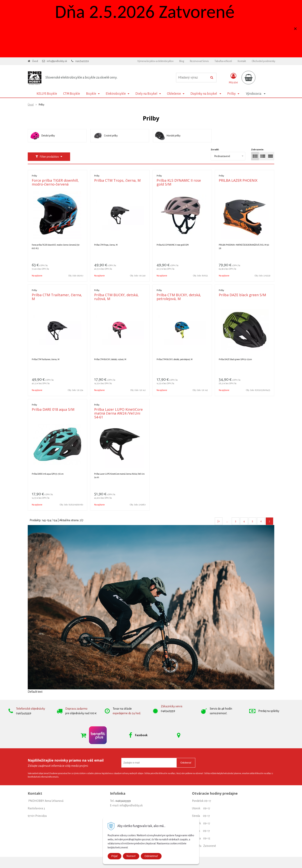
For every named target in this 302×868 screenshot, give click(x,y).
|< (219, 521)
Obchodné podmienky (263, 61)
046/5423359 (82, 61)
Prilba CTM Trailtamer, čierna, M (57, 297)
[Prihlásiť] (233, 78)
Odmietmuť (151, 856)
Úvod (35, 61)
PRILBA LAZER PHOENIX (238, 180)
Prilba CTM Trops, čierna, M (117, 180)
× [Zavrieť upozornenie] (295, 29)
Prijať (115, 856)
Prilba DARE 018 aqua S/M (53, 409)
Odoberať (186, 763)
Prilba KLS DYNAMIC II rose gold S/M (179, 182)
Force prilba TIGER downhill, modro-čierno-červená (55, 182)
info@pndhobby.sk (57, 61)
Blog (182, 61)
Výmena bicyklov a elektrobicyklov (155, 61)
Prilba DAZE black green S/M (242, 295)
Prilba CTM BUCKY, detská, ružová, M (116, 297)
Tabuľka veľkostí (223, 61)
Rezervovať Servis (199, 61)
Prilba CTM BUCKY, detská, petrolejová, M (179, 297)
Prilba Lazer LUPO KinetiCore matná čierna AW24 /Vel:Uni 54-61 (118, 413)
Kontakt (242, 61)
